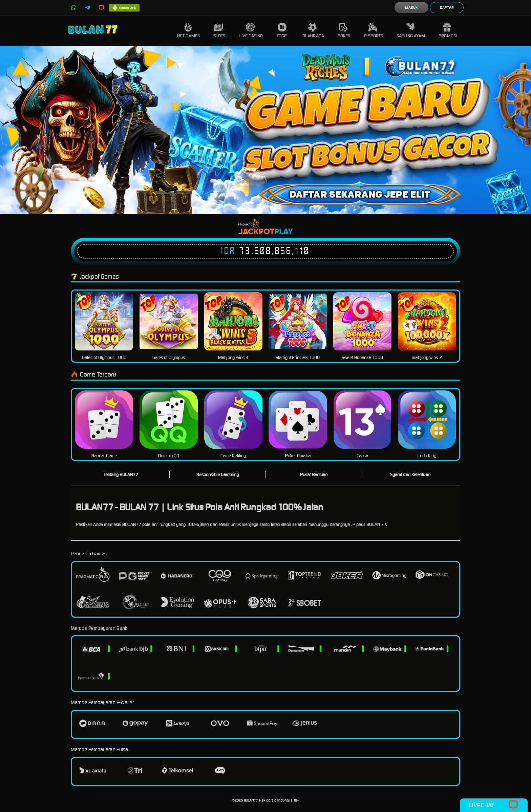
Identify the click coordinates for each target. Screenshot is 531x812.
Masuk (411, 8)
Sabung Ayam (411, 31)
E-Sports (374, 31)
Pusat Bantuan (314, 475)
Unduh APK (124, 8)
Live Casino (251, 31)
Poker (344, 31)
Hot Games (188, 31)
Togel (283, 31)
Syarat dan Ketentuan (410, 475)
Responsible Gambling (218, 475)
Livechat (494, 805)
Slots (219, 31)
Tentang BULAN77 (121, 475)
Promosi (448, 31)
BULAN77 (251, 800)
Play (284, 232)
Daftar (447, 8)
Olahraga (313, 31)
